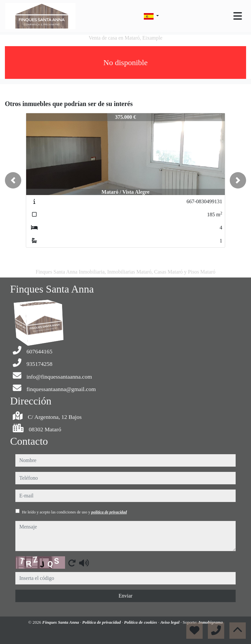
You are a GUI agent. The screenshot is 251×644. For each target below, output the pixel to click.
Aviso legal (170, 622)
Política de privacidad (102, 622)
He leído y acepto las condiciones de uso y (74, 512)
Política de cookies (141, 622)
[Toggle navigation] (238, 16)
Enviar (126, 596)
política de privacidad (109, 512)
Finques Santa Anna (61, 622)
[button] (13, 180)
